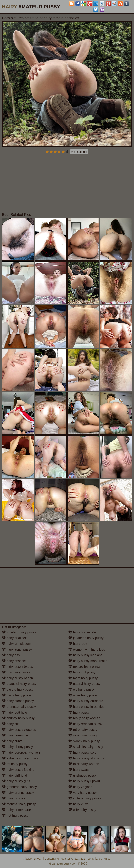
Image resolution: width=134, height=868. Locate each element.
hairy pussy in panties (86, 707)
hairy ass (11, 655)
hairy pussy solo (82, 753)
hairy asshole (14, 661)
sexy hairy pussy (83, 735)
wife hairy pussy (82, 810)
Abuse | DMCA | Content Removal (45, 859)
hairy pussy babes (17, 667)
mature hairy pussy (85, 667)
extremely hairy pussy (20, 758)
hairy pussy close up (19, 730)
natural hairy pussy (84, 684)
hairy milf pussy (82, 672)
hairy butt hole (15, 712)
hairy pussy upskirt (84, 781)
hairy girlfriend (15, 775)
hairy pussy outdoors (86, 701)
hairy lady (78, 644)
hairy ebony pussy (17, 747)
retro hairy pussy (83, 730)
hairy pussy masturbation (89, 661)
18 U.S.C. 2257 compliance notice (89, 859)
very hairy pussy (82, 793)
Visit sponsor (79, 152)
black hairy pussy (17, 695)
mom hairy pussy (83, 678)
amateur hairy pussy (19, 632)
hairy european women (21, 753)
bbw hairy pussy (16, 672)
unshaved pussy (82, 775)
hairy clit (10, 724)
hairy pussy (79, 712)
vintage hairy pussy (85, 798)
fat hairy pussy (15, 764)
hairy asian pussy (17, 649)
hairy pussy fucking (18, 770)
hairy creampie (15, 735)
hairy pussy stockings (86, 758)
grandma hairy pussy (19, 787)
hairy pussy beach (17, 678)
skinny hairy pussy (84, 741)
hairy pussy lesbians (85, 655)
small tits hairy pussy (86, 747)
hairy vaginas (80, 787)
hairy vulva (79, 804)
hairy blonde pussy (18, 701)
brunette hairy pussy (19, 707)
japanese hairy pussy (86, 638)
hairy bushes (14, 798)
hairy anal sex (14, 638)
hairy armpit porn (17, 644)
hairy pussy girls (16, 781)
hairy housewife (82, 632)
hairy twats (79, 770)
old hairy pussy (82, 690)
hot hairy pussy (15, 816)
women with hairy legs (87, 649)
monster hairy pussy (19, 804)
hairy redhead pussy (85, 724)
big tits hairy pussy (18, 690)
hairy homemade (16, 810)
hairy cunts (12, 741)
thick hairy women (84, 764)
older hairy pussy (83, 695)
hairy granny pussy (18, 793)
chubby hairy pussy (18, 718)
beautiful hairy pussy (19, 684)
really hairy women (84, 718)
